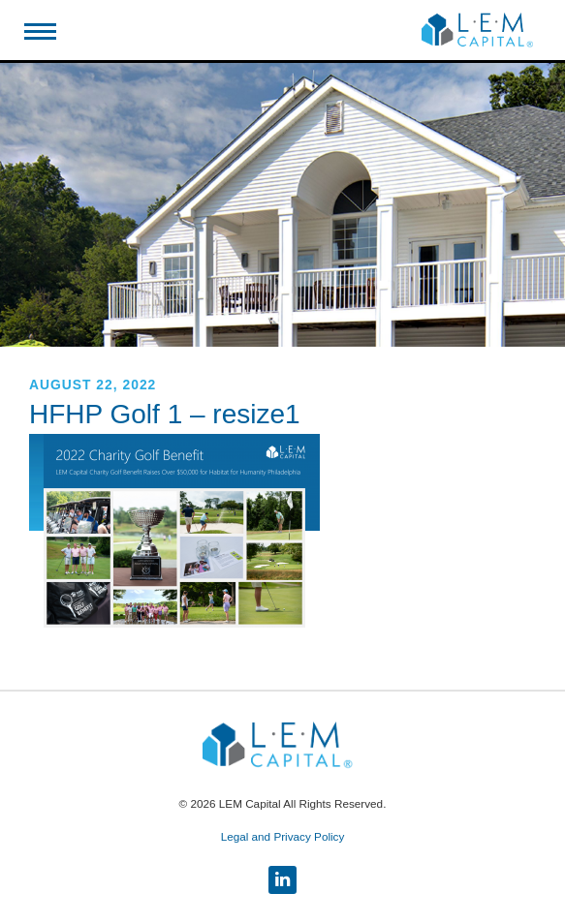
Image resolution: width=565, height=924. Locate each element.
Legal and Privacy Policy (283, 836)
